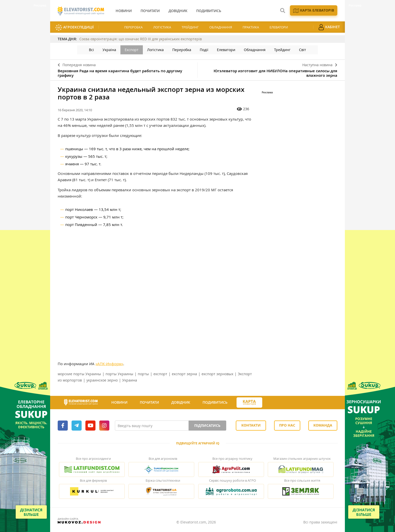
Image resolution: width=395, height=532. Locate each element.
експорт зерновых (217, 374)
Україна (109, 50)
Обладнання (221, 27)
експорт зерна (184, 374)
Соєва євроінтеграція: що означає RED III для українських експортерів (141, 39)
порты (143, 374)
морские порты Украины (79, 374)
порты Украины (119, 374)
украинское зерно (102, 380)
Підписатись (207, 425)
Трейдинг (190, 27)
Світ (303, 50)
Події (204, 50)
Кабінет (329, 27)
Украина (130, 380)
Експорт (132, 50)
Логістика (162, 27)
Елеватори (279, 27)
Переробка (133, 27)
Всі (91, 50)
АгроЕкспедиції (74, 28)
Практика (251, 27)
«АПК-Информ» (109, 364)
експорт (160, 374)
